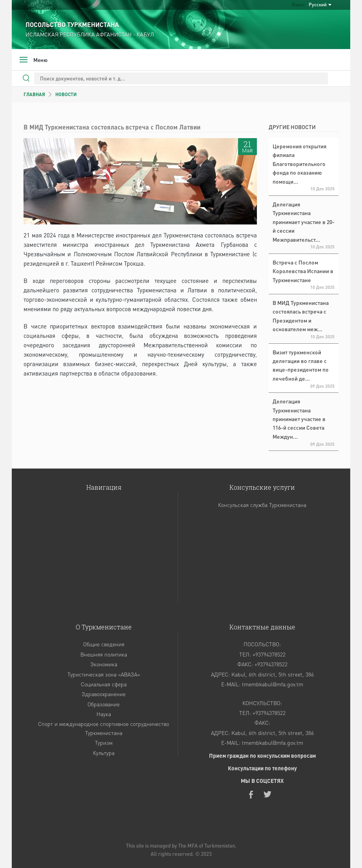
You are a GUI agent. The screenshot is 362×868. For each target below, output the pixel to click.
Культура (104, 753)
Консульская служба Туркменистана (262, 505)
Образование (104, 704)
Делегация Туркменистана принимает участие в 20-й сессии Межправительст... (304, 222)
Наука (104, 714)
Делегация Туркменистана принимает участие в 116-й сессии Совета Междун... (299, 419)
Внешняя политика (104, 654)
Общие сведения (104, 644)
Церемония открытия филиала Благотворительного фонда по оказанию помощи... (299, 164)
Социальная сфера (104, 684)
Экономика (104, 664)
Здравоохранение (104, 694)
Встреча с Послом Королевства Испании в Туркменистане (303, 271)
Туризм (104, 742)
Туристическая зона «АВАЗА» (104, 674)
